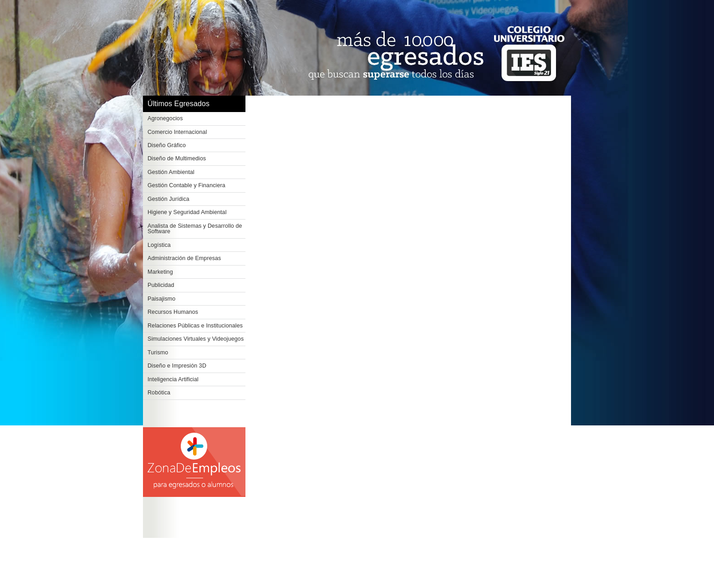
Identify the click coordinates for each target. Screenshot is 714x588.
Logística (159, 245)
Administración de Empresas (184, 258)
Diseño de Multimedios (177, 159)
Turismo (158, 353)
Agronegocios (165, 118)
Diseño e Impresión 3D (177, 366)
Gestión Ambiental (171, 172)
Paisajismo (161, 299)
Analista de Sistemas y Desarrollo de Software (195, 229)
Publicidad (161, 285)
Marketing (160, 272)
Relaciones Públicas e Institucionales (195, 326)
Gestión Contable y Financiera (186, 185)
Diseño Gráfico (167, 145)
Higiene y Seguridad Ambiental (187, 212)
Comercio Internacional (177, 132)
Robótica (159, 393)
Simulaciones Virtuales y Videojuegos (196, 339)
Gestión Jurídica (168, 199)
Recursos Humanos (173, 312)
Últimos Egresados (178, 104)
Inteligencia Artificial (173, 379)
